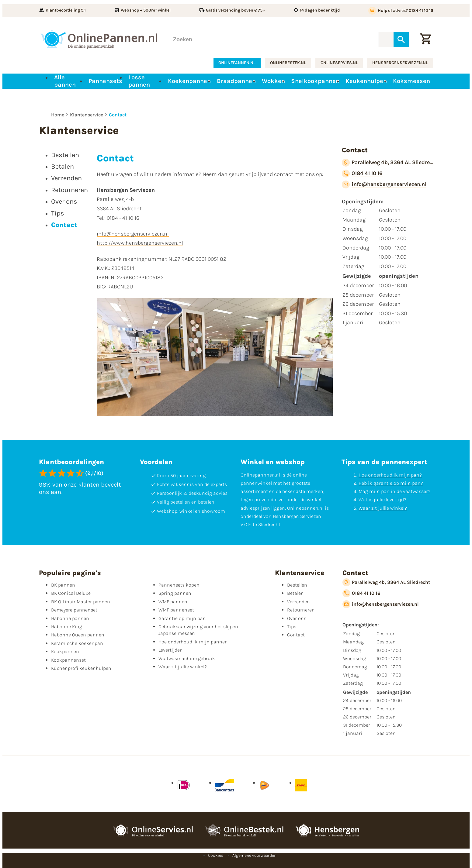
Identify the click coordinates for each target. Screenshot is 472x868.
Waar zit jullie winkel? (383, 508)
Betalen (295, 593)
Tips (292, 627)
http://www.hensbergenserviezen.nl (140, 243)
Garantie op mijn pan (182, 618)
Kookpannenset (68, 660)
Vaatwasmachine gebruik (187, 658)
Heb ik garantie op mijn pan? (391, 483)
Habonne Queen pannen (78, 635)
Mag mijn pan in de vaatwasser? (394, 491)
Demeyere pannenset (74, 610)
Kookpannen (65, 651)
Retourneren (301, 610)
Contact (118, 115)
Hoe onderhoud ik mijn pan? (390, 475)
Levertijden (171, 650)
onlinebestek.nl (288, 63)
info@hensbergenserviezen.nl (133, 234)
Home (58, 115)
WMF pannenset (176, 610)
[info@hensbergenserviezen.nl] (384, 184)
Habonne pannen (70, 618)
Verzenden (298, 602)
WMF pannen (173, 602)
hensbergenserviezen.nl (400, 63)
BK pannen (63, 585)
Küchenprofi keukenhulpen (81, 668)
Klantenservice (87, 115)
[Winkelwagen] (425, 40)
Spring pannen (175, 593)
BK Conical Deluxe (71, 593)
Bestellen (297, 585)
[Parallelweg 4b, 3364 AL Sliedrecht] (387, 163)
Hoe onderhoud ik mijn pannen (193, 642)
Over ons (297, 618)
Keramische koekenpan (77, 643)
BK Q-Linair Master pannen (81, 602)
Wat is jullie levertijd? (382, 499)
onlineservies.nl (339, 63)
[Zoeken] (273, 40)
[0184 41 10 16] (362, 174)
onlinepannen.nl (237, 63)
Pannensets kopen (179, 585)
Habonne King (67, 627)
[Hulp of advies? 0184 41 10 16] (401, 11)
